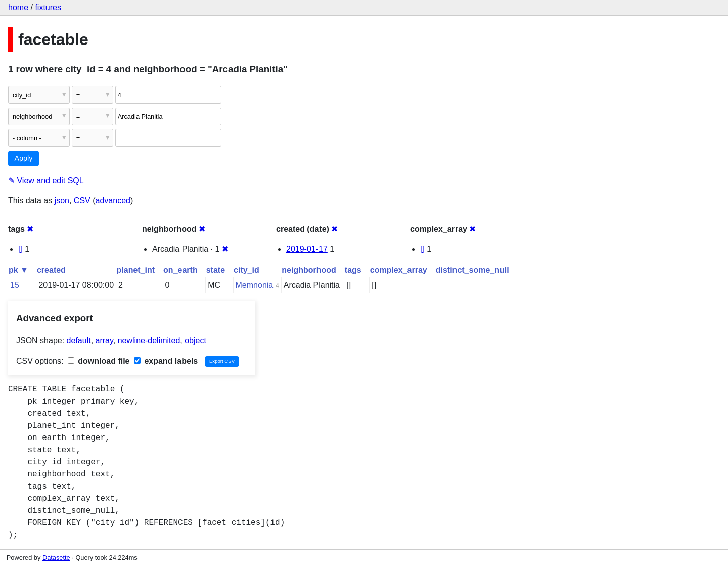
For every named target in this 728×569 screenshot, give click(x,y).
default (79, 341)
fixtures (48, 7)
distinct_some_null (472, 270)
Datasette (56, 558)
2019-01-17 (307, 249)
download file (99, 361)
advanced (113, 201)
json (62, 201)
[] (20, 249)
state (216, 270)
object (195, 341)
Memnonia (255, 285)
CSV (82, 201)
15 (15, 285)
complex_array (399, 270)
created (51, 270)
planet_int (136, 270)
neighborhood (309, 270)
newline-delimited (149, 341)
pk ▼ (18, 270)
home (18, 7)
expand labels (166, 361)
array (104, 341)
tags (353, 270)
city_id (246, 270)
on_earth (180, 270)
